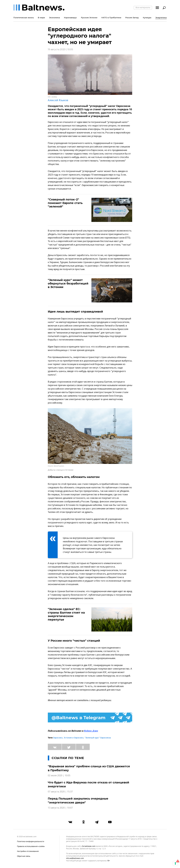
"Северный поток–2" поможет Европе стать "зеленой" (65, 203)
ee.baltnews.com (89, 846)
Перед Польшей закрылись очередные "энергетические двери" (78, 801)
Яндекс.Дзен (91, 731)
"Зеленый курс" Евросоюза (98, 738)
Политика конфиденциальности (31, 841)
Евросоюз (58, 738)
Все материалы (143, 7)
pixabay (54, 97)
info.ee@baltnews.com (75, 858)
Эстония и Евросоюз (74, 738)
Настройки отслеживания (28, 851)
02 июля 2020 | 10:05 (59, 776)
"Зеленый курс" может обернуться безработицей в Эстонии (68, 283)
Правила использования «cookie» (31, 846)
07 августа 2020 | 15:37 (60, 792)
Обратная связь (24, 856)
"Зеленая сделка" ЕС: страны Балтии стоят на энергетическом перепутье (66, 614)
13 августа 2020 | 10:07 (60, 808)
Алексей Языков (58, 100)
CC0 (49, 97)
